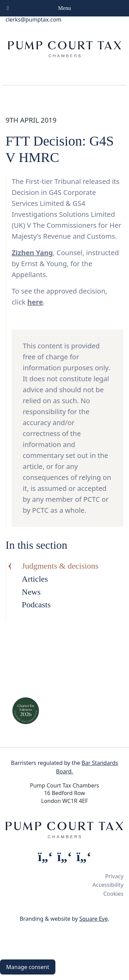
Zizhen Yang (32, 253)
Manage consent (28, 967)
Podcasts (36, 605)
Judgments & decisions (60, 566)
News (31, 592)
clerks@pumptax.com (33, 20)
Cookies (113, 894)
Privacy (114, 876)
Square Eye (93, 919)
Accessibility (108, 885)
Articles (35, 579)
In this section (36, 545)
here (35, 302)
